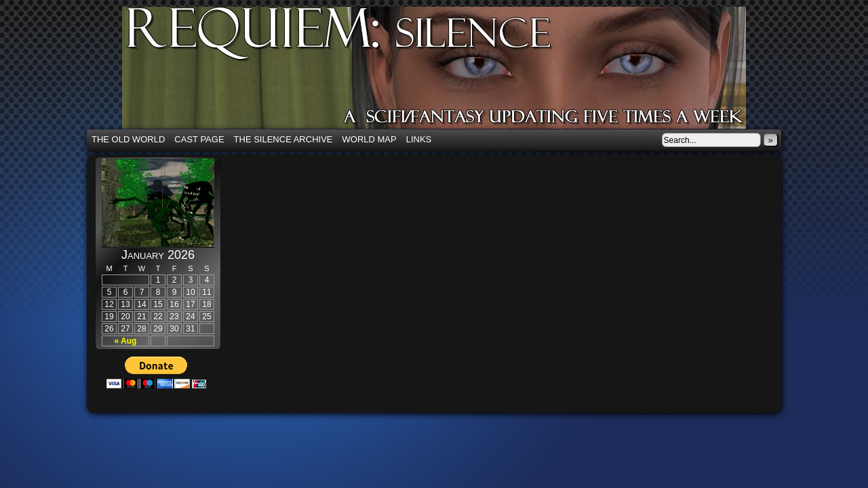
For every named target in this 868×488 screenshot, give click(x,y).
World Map (370, 139)
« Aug (126, 341)
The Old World (128, 139)
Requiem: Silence (454, 72)
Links (419, 139)
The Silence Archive (283, 139)
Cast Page (199, 139)
